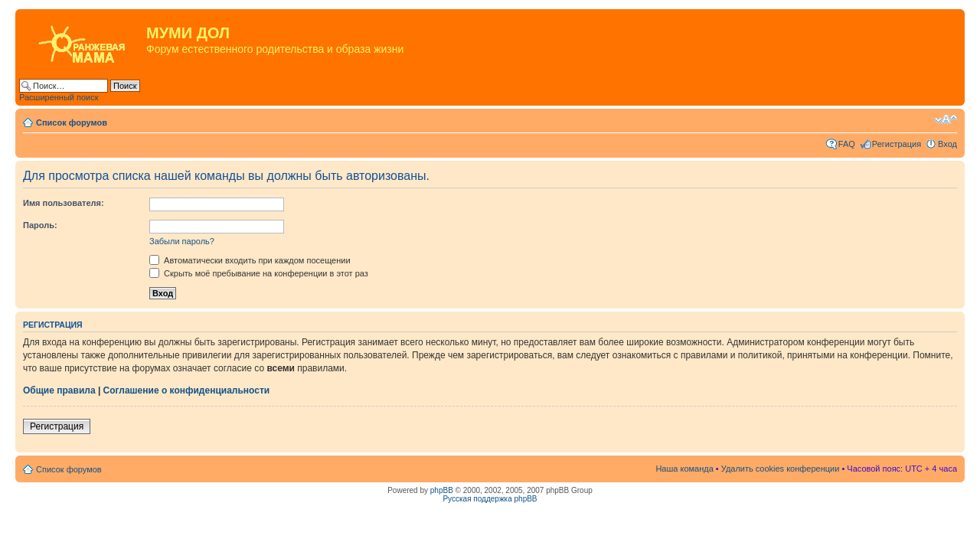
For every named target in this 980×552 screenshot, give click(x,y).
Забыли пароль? (182, 241)
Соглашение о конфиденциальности (187, 390)
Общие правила (59, 390)
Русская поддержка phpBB (490, 499)
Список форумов (72, 122)
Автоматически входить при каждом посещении (250, 260)
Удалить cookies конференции (781, 469)
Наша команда (684, 469)
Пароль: (40, 225)
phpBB (442, 490)
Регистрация (897, 144)
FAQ (847, 144)
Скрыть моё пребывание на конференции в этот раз (259, 273)
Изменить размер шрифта (946, 119)
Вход (947, 144)
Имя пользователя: (64, 203)
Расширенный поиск (59, 97)
